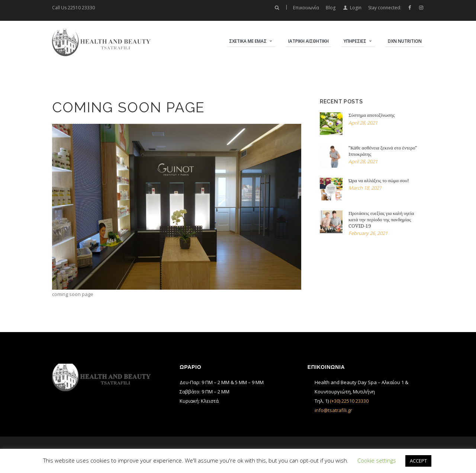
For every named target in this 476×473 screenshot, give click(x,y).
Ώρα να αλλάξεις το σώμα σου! (379, 181)
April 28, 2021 (363, 123)
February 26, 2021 (368, 233)
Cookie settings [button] (377, 460)
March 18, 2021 (365, 188)
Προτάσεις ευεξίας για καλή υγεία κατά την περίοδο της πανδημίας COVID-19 (381, 220)
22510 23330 (81, 8)
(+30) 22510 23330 (349, 401)
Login (356, 8)
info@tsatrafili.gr (333, 410)
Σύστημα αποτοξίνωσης (372, 115)
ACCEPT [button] (418, 461)
